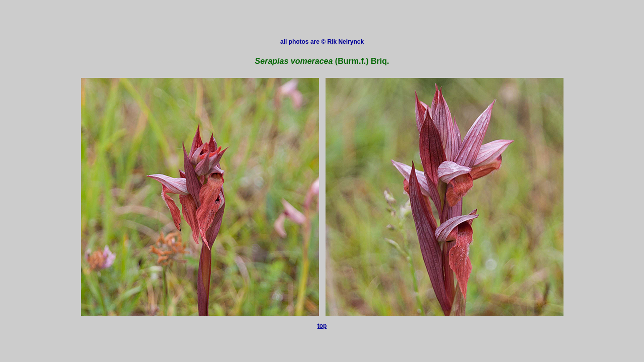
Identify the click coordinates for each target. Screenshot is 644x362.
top (322, 326)
